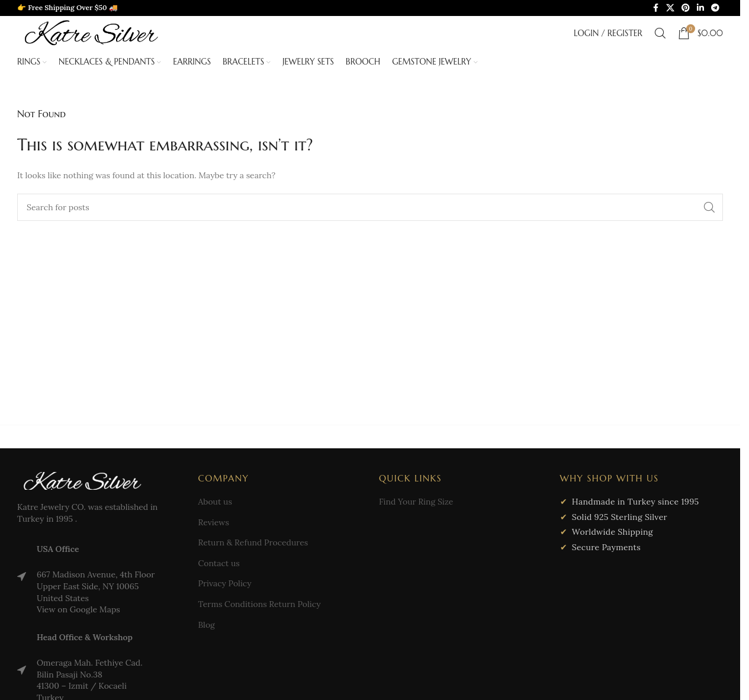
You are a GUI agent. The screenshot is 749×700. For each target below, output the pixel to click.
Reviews (214, 522)
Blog (207, 625)
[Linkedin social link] (700, 8)
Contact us (219, 563)
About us (215, 502)
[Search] (660, 33)
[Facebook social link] (655, 8)
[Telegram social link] (715, 8)
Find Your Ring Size (416, 502)
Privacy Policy (225, 583)
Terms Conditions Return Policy (260, 604)
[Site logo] (91, 32)
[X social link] (670, 8)
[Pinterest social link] (686, 8)
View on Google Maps (78, 609)
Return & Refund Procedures (253, 542)
